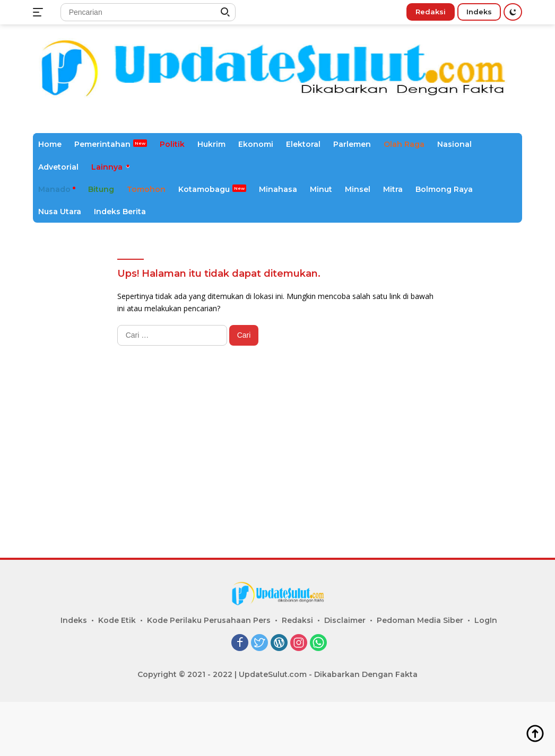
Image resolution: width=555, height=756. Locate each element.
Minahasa (278, 189)
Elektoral (303, 144)
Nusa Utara (60, 212)
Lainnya (107, 167)
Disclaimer (345, 620)
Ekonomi (256, 144)
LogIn (486, 620)
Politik (172, 144)
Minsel (358, 189)
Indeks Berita (120, 212)
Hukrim (211, 144)
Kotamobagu (204, 189)
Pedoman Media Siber (420, 620)
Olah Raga (404, 144)
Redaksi (431, 12)
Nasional (454, 144)
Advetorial (58, 167)
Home (50, 144)
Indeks (479, 12)
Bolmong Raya (444, 189)
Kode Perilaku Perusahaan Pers (209, 620)
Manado (54, 189)
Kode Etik (117, 620)
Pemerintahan (102, 144)
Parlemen (352, 144)
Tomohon (146, 189)
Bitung (101, 189)
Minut (321, 189)
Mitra (393, 189)
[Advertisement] (277, 462)
